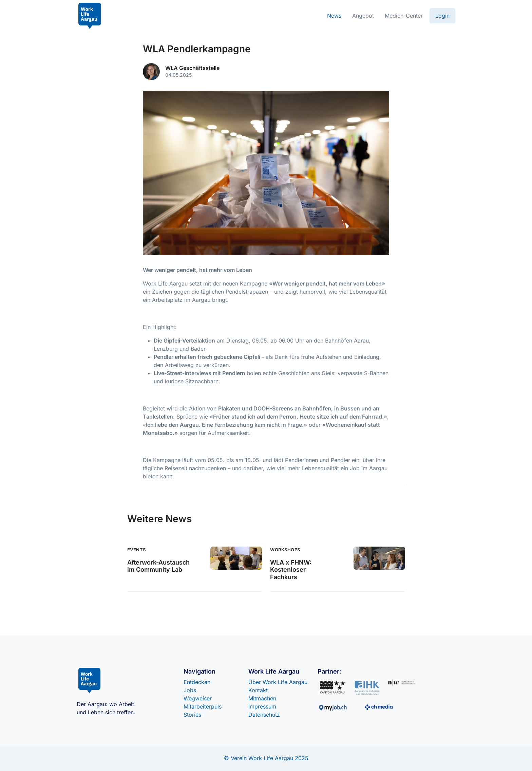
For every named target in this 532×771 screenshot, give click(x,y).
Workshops (285, 550)
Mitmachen (262, 698)
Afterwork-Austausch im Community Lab (158, 566)
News (334, 16)
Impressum (262, 706)
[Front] (90, 16)
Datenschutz (264, 715)
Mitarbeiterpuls (203, 706)
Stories (192, 715)
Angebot (363, 16)
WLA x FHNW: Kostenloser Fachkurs (291, 570)
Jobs (190, 690)
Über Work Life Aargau (278, 682)
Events (137, 550)
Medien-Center (404, 16)
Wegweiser (198, 698)
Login (442, 16)
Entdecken (197, 682)
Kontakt (258, 690)
